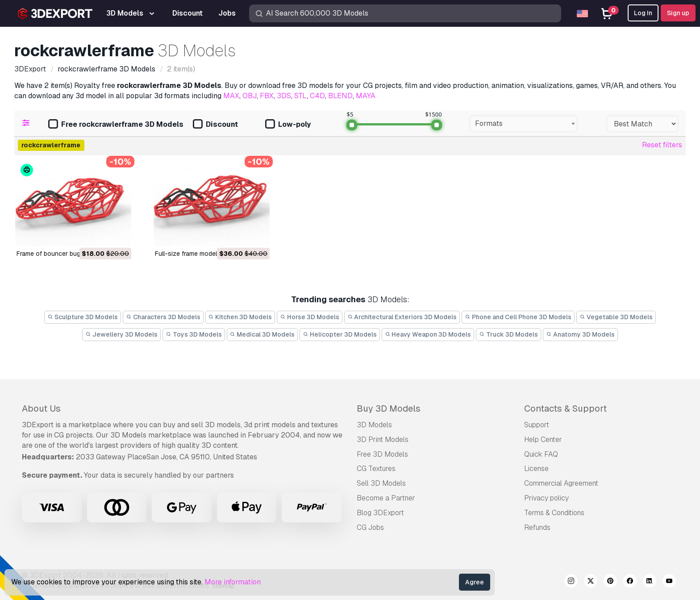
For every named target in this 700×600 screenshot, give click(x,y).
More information (233, 582)
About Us (41, 408)
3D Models (374, 425)
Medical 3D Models (262, 334)
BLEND (340, 96)
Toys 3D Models (194, 334)
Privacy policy (546, 498)
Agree (475, 582)
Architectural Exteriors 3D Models (402, 317)
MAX (231, 96)
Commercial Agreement (561, 483)
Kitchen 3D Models (240, 317)
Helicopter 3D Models (340, 334)
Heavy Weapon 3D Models (428, 334)
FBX (267, 96)
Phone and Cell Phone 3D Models (518, 317)
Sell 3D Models (381, 483)
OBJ (250, 96)
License (536, 469)
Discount (215, 125)
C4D (317, 96)
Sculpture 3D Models (83, 317)
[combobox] (523, 124)
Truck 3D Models (508, 334)
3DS (284, 96)
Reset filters (662, 145)
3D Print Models (383, 440)
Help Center (543, 440)
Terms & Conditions (554, 513)
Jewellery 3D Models (121, 334)
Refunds (537, 527)
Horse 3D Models (310, 317)
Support (537, 425)
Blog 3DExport (380, 513)
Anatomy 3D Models (580, 334)
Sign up (678, 13)
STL (300, 96)
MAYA (366, 96)
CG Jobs (370, 527)
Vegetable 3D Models (616, 317)
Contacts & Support (565, 408)
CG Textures (376, 469)
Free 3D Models (382, 454)
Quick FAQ (541, 454)
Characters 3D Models (163, 317)
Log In (643, 13)
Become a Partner (386, 498)
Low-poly (288, 125)
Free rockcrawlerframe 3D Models (116, 125)
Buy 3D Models (389, 408)
